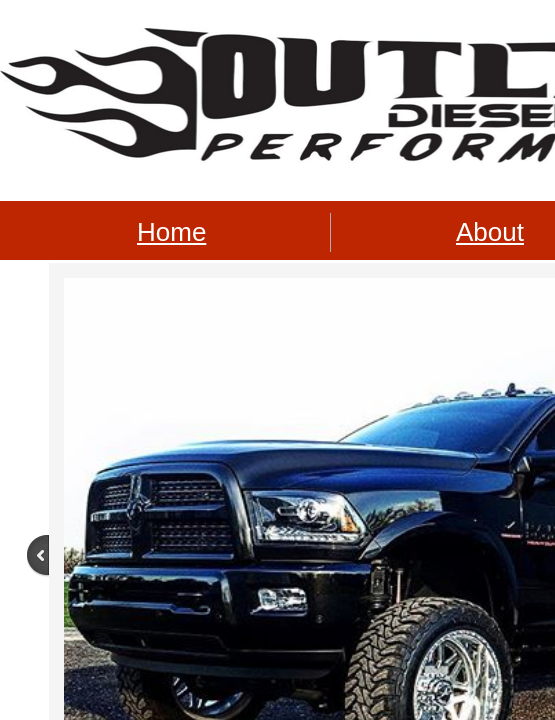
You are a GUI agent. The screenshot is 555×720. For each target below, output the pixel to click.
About (490, 232)
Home (171, 232)
